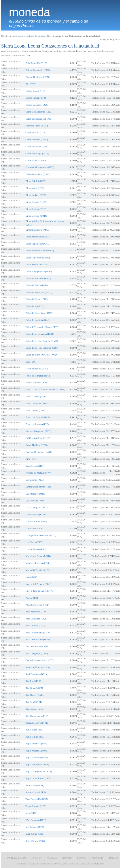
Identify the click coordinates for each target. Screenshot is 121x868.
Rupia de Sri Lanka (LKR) (38, 778)
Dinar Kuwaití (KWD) (36, 202)
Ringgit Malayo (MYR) (37, 723)
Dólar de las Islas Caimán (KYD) (42, 341)
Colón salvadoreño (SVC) (38, 119)
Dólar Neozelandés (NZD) (38, 264)
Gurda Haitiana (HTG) (36, 445)
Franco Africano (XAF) (37, 382)
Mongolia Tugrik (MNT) (37, 570)
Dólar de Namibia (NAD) (38, 320)
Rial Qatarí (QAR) (34, 695)
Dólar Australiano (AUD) (38, 237)
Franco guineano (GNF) (37, 424)
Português (98, 858)
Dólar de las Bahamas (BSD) (40, 334)
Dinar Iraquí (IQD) (35, 188)
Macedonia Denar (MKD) (38, 556)
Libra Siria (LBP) (34, 528)
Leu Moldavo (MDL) (36, 494)
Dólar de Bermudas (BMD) (39, 292)
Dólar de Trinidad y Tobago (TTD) (42, 327)
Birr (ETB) (31, 84)
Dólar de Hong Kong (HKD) (39, 313)
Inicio (20, 36)
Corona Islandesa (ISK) (37, 146)
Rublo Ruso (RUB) (35, 730)
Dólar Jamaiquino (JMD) (38, 258)
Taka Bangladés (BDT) (37, 799)
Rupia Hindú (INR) (35, 737)
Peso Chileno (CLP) (35, 625)
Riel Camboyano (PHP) (37, 716)
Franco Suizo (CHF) (35, 410)
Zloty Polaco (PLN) (35, 841)
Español (82, 858)
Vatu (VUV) (31, 813)
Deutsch (67, 858)
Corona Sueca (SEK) (36, 160)
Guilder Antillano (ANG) (38, 438)
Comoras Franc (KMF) (37, 126)
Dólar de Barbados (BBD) (38, 278)
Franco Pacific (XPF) (36, 396)
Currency (98, 864)
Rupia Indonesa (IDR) (36, 744)
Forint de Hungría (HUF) (38, 376)
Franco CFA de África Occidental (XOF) (45, 389)
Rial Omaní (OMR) (35, 688)
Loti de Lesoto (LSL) (36, 549)
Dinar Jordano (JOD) (36, 195)
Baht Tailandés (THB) (36, 63)
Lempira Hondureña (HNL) (39, 487)
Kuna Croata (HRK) (35, 466)
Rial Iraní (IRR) (33, 681)
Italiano (114, 858)
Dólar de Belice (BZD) (37, 285)
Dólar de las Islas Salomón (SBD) (42, 348)
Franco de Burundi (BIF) (38, 417)
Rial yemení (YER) (35, 709)
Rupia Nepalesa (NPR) (37, 757)
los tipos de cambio (35, 36)
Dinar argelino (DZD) (36, 216)
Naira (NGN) (32, 577)
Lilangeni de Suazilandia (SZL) (41, 535)
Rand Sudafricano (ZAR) (38, 667)
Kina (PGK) (31, 459)
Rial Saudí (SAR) (34, 702)
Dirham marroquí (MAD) (38, 230)
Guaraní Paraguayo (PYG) (38, 431)
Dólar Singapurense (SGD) (39, 271)
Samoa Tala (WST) (35, 785)
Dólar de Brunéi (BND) (37, 299)
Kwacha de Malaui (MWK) (39, 473)
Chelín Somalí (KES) (36, 91)
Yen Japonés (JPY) (35, 827)
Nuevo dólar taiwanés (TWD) (40, 591)
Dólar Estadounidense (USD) (40, 250)
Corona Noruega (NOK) (37, 153)
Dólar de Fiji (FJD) (35, 306)
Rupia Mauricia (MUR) (37, 751)
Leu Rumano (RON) (35, 501)
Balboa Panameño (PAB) (38, 70)
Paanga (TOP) (32, 598)
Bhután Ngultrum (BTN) (37, 77)
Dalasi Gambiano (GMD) (38, 174)
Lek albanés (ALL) (35, 480)
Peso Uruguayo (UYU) (37, 653)
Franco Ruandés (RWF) (37, 403)
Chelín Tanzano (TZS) (36, 98)
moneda (29, 12)
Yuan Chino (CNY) (35, 834)
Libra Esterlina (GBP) (36, 521)
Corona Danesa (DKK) (37, 140)
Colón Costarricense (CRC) (39, 112)
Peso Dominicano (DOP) (38, 639)
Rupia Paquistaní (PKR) (37, 764)
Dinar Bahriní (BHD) (36, 181)
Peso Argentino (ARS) (36, 612)
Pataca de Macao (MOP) (37, 605)
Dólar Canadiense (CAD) (38, 244)
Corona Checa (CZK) (36, 132)
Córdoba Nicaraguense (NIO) (40, 167)
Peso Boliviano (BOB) (36, 619)
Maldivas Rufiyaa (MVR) (38, 563)
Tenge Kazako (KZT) (36, 806)
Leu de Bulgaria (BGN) (37, 507)
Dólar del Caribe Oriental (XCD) (41, 355)
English (37, 858)
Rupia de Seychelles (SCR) (39, 771)
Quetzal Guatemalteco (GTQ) (40, 660)
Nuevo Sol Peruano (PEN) (38, 584)
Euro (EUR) (31, 362)
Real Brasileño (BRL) (36, 674)
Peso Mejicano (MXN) (37, 646)
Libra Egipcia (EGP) (35, 514)
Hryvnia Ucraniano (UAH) (39, 452)
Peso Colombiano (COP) (37, 633)
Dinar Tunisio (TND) (36, 209)
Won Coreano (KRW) (36, 820)
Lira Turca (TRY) (34, 542)
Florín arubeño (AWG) (37, 369)
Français (52, 858)
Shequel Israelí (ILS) (36, 792)
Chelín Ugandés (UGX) (37, 105)
